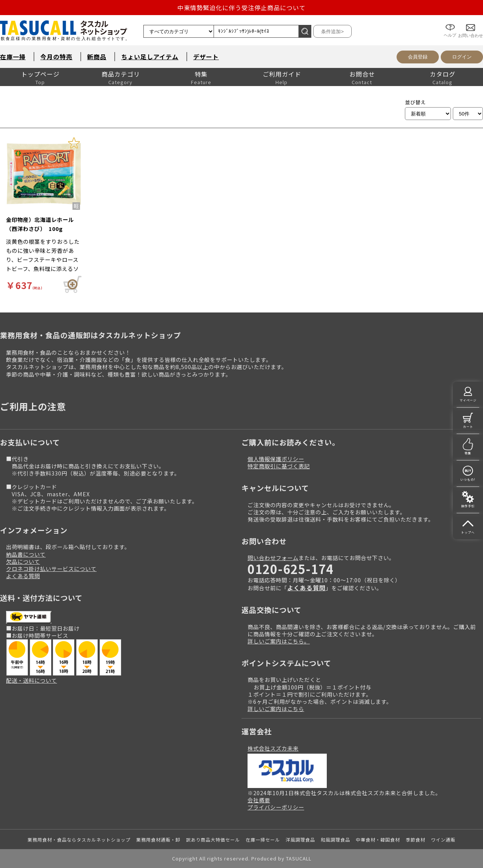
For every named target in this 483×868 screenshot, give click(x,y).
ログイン (462, 57)
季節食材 (415, 840)
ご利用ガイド (282, 74)
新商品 (97, 57)
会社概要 (259, 800)
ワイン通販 (443, 840)
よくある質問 (23, 576)
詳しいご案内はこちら (276, 709)
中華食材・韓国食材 (378, 840)
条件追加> (332, 32)
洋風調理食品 (300, 840)
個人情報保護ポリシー (276, 459)
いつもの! (468, 479)
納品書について (26, 554)
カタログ (443, 74)
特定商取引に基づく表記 (279, 466)
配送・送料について (32, 680)
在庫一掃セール (263, 840)
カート (468, 427)
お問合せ (362, 74)
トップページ (40, 74)
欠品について (23, 561)
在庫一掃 (13, 57)
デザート (206, 57)
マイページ (468, 400)
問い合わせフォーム (273, 558)
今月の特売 (56, 57)
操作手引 (468, 506)
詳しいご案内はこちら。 (279, 641)
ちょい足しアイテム (150, 57)
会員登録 (418, 57)
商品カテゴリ (121, 74)
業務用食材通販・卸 (158, 840)
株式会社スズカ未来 (273, 748)
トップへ (468, 532)
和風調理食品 (335, 840)
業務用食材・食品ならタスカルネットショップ (79, 840)
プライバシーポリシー (276, 807)
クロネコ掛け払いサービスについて (51, 569)
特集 (201, 74)
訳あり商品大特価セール (213, 840)
